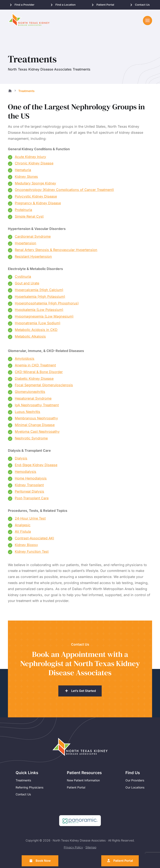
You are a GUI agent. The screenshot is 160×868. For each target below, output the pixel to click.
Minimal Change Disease (35, 426)
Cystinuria (23, 278)
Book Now (44, 861)
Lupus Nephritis (27, 413)
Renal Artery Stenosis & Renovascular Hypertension (56, 251)
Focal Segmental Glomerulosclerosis (44, 386)
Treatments (23, 782)
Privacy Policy (73, 849)
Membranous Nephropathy (36, 420)
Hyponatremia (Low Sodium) (38, 324)
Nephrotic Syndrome (31, 440)
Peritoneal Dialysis (29, 493)
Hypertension (26, 245)
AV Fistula (23, 533)
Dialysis (21, 460)
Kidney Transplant (29, 486)
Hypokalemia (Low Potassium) (39, 311)
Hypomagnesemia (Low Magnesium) (44, 318)
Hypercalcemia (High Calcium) (39, 291)
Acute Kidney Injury (30, 158)
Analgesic (23, 526)
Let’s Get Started (84, 692)
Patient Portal (105, 5)
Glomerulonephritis (30, 393)
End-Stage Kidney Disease (36, 466)
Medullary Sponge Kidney (35, 185)
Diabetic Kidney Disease (34, 380)
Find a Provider (24, 5)
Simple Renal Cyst (29, 218)
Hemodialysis (26, 473)
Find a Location (66, 5)
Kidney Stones (26, 178)
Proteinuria (23, 211)
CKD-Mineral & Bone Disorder (39, 373)
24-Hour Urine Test (30, 520)
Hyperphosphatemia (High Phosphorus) (47, 305)
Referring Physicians (29, 789)
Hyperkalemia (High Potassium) (40, 298)
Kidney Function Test (32, 553)
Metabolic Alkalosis (30, 338)
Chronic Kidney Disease (34, 165)
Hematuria (23, 171)
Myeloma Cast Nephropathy (37, 433)
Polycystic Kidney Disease (36, 198)
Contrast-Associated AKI (34, 540)
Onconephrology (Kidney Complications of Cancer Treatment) (64, 191)
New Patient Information (83, 782)
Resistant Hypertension (33, 258)
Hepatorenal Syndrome (33, 400)
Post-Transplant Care (32, 500)
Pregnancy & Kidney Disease (38, 204)
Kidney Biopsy (26, 546)
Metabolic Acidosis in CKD (36, 331)
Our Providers (135, 782)
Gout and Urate (27, 285)
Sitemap (91, 849)
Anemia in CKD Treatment (35, 367)
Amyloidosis (25, 360)
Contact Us (142, 5)
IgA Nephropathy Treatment (37, 406)
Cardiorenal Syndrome (33, 238)
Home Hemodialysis (31, 480)
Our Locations (135, 789)
